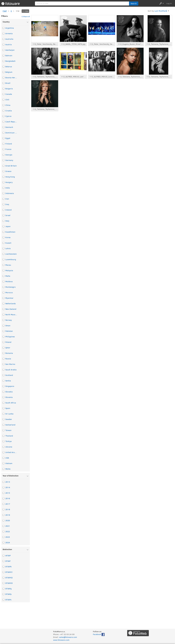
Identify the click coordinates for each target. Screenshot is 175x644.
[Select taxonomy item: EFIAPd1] (3, 572)
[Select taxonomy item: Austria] (3, 44)
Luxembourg (11, 259)
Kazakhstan (10, 232)
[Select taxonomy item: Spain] (3, 408)
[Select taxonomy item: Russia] (3, 359)
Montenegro (10, 287)
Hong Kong (10, 177)
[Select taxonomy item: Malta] (3, 276)
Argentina (10, 28)
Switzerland (10, 425)
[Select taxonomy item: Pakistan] (3, 331)
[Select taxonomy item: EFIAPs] (3, 600)
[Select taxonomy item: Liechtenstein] (3, 254)
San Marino (10, 364)
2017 (8, 504)
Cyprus (8, 116)
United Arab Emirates (11, 452)
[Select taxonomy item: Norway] (3, 320)
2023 (8, 537)
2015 (8, 493)
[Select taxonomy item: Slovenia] (3, 397)
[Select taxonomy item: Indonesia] (3, 193)
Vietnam (9, 463)
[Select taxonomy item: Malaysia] (3, 270)
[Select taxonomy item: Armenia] (3, 33)
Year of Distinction (11, 476)
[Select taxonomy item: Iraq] (3, 204)
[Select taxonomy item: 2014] (3, 487)
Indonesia (10, 193)
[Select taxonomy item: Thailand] (3, 436)
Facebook (99, 635)
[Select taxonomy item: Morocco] (3, 292)
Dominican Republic (11, 133)
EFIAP (8, 561)
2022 (8, 531)
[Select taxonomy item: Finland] (3, 144)
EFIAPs (8, 600)
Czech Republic (11, 122)
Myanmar (9, 298)
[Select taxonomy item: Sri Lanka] (3, 414)
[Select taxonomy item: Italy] (3, 221)
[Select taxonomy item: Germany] (3, 160)
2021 (8, 526)
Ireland (8, 210)
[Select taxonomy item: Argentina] (3, 28)
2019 (8, 515)
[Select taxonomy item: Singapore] (3, 386)
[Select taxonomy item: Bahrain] (3, 55)
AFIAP (8, 555)
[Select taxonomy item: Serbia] (3, 381)
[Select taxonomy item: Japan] (3, 226)
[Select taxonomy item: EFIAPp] (3, 594)
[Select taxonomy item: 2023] (3, 537)
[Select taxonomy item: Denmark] (3, 127)
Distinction (7, 549)
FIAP (5, 11)
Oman (8, 325)
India (8, 188)
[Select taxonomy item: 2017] (3, 504)
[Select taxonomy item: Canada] (3, 94)
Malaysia (9, 270)
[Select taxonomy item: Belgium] (3, 72)
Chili (7, 100)
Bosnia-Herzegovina (11, 77)
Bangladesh (10, 61)
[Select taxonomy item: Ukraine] (3, 447)
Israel (8, 215)
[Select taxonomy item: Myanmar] (3, 298)
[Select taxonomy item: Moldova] (3, 281)
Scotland (9, 375)
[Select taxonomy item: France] (3, 149)
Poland (8, 342)
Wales (8, 469)
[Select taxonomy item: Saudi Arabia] (3, 370)
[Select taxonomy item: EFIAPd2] (3, 578)
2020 (8, 520)
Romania (9, 353)
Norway (9, 320)
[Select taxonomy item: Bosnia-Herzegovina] (3, 77)
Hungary (9, 182)
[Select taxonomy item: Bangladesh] (3, 61)
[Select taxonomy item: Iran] (3, 199)
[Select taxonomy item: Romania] (3, 353)
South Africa (11, 403)
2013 (8, 482)
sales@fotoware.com (68, 637)
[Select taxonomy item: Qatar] (3, 348)
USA (7, 458)
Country (6, 22)
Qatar (8, 348)
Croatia (9, 111)
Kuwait (8, 243)
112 (17, 11)
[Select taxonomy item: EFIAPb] (3, 567)
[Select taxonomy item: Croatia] (3, 111)
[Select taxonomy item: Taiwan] (3, 430)
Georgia (9, 155)
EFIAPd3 (9, 583)
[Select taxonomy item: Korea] (3, 237)
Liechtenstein (11, 254)
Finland (9, 144)
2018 (8, 509)
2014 (8, 487)
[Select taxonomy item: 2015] (3, 493)
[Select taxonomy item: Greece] (3, 171)
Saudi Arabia (11, 370)
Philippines (10, 337)
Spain (8, 408)
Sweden (9, 419)
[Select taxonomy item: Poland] (3, 342)
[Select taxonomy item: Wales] (3, 469)
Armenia (9, 33)
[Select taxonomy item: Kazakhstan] (3, 232)
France (8, 149)
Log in (169, 3)
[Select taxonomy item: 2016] (3, 498)
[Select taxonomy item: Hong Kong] (3, 177)
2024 (8, 542)
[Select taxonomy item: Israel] (3, 215)
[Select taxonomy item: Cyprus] (3, 116)
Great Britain (11, 166)
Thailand (9, 436)
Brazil (8, 83)
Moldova (9, 281)
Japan (8, 226)
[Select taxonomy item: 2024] (3, 542)
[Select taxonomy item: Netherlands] (3, 303)
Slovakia (9, 392)
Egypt (8, 138)
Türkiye (8, 441)
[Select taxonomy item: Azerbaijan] (3, 50)
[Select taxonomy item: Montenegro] (3, 287)
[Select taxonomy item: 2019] (3, 515)
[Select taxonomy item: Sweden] (3, 419)
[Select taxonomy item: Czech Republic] (3, 122)
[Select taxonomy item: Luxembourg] (3, 259)
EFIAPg (8, 589)
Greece (8, 171)
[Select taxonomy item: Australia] (3, 39)
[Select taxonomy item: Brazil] (3, 83)
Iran (7, 199)
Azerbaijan (10, 50)
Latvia (8, 248)
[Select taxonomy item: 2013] (3, 482)
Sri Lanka (9, 414)
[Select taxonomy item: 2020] (3, 520)
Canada (9, 94)
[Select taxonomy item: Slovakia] (3, 392)
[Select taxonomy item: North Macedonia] (3, 314)
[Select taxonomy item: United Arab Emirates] (3, 452)
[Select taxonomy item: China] (3, 105)
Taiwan (8, 430)
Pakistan (9, 331)
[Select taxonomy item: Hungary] (3, 182)
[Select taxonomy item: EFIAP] (3, 561)
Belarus (9, 66)
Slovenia (9, 397)
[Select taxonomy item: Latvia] (3, 248)
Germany (9, 160)
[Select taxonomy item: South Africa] (3, 403)
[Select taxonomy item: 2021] (3, 526)
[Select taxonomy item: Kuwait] (3, 243)
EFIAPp (8, 594)
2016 (8, 498)
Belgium (9, 72)
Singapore (10, 386)
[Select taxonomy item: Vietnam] (3, 463)
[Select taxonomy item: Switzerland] (3, 425)
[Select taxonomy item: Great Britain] (3, 166)
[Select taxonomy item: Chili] (3, 100)
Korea (8, 237)
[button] (134, 3)
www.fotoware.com (61, 640)
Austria (9, 44)
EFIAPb (8, 567)
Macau (8, 265)
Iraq (7, 204)
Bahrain (9, 55)
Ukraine (9, 447)
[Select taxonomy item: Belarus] (3, 66)
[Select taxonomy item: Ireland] (3, 210)
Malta (8, 276)
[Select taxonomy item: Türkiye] (3, 441)
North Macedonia (11, 314)
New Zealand (11, 309)
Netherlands (11, 303)
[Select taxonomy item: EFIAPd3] (3, 583)
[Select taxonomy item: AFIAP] (3, 555)
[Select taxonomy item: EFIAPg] (3, 589)
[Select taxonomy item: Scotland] (3, 375)
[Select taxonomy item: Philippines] (3, 337)
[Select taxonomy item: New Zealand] (3, 309)
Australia (9, 39)
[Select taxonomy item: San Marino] (3, 364)
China (8, 105)
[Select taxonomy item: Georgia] (3, 155)
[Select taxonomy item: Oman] (3, 325)
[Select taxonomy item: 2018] (3, 509)
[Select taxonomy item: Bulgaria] (3, 89)
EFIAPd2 (9, 578)
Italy (7, 221)
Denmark (9, 127)
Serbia (8, 381)
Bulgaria (9, 89)
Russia (8, 359)
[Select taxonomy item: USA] (3, 458)
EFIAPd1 (9, 572)
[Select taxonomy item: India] (3, 188)
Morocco (9, 292)
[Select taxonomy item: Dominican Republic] (3, 133)
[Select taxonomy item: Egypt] (3, 138)
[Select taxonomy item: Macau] (3, 265)
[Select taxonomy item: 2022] (3, 531)
